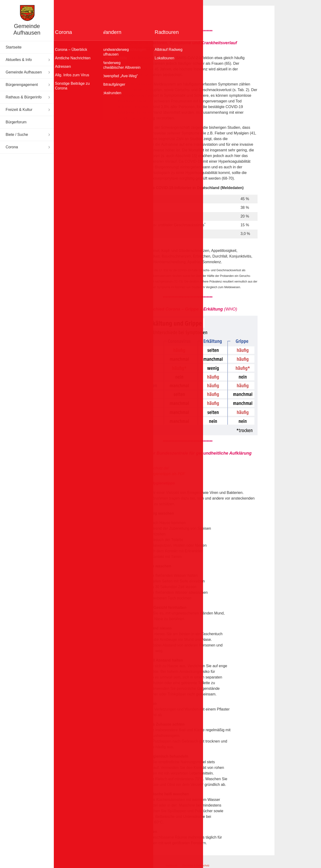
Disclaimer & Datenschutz (196, 866)
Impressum (171, 866)
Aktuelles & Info (19, 60)
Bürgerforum (16, 122)
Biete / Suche (17, 135)
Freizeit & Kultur (19, 110)
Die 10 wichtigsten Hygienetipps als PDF (151, 474)
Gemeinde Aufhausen (27, 29)
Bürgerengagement (22, 85)
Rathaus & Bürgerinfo (24, 97)
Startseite (14, 47)
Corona (12, 147)
